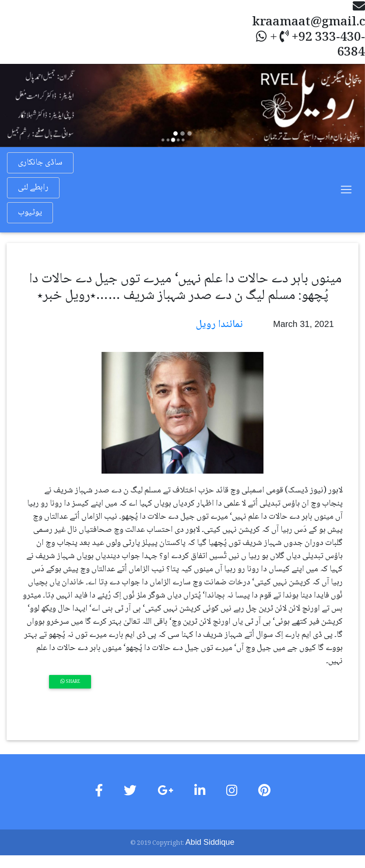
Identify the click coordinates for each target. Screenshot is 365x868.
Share (70, 682)
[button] (27, 105)
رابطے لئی (33, 188)
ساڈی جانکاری (40, 163)
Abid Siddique (210, 842)
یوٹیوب (30, 213)
